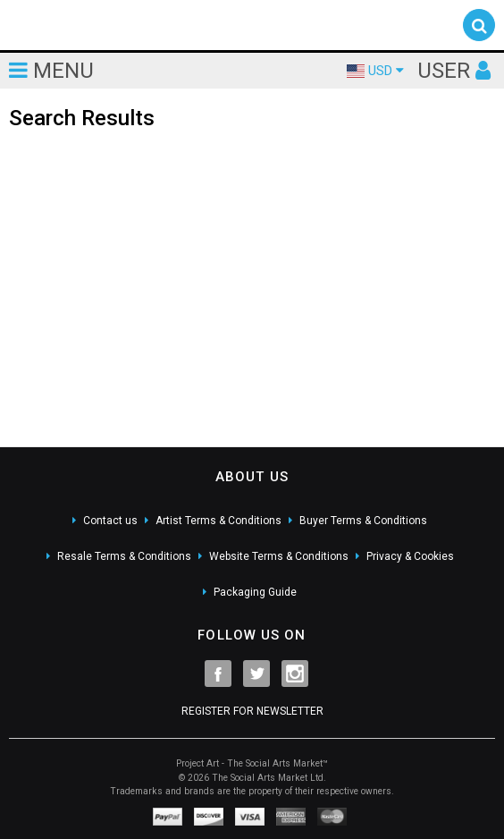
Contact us (110, 521)
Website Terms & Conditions (279, 556)
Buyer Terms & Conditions (363, 521)
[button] (479, 25)
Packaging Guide (255, 592)
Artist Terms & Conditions (218, 521)
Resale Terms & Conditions (124, 556)
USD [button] (375, 71)
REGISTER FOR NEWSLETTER (252, 711)
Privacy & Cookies (410, 556)
